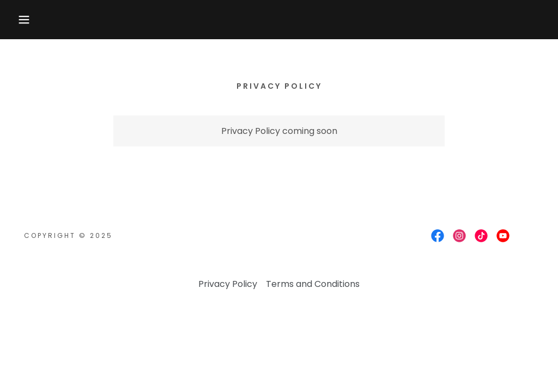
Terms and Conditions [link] (313, 284)
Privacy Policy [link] (228, 284)
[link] (438, 236)
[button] (28, 20)
